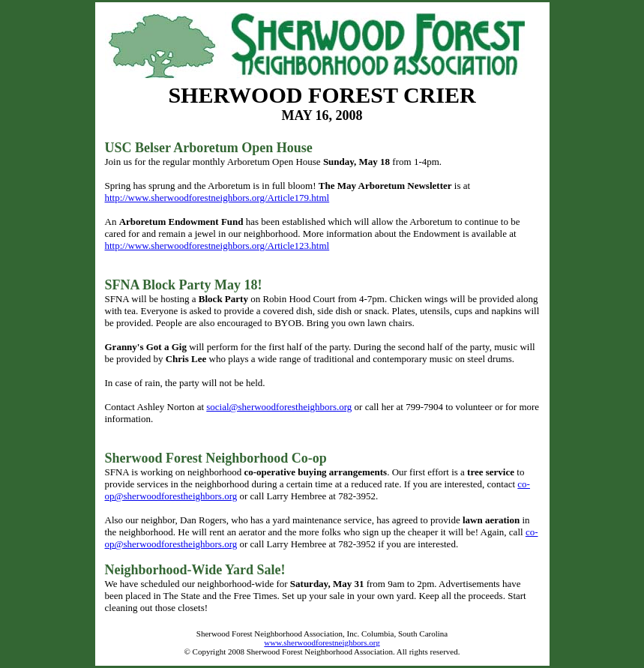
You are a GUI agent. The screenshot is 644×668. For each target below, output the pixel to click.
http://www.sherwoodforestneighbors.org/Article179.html (217, 198)
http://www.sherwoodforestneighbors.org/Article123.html (217, 246)
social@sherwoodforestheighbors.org (279, 407)
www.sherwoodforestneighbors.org (322, 643)
